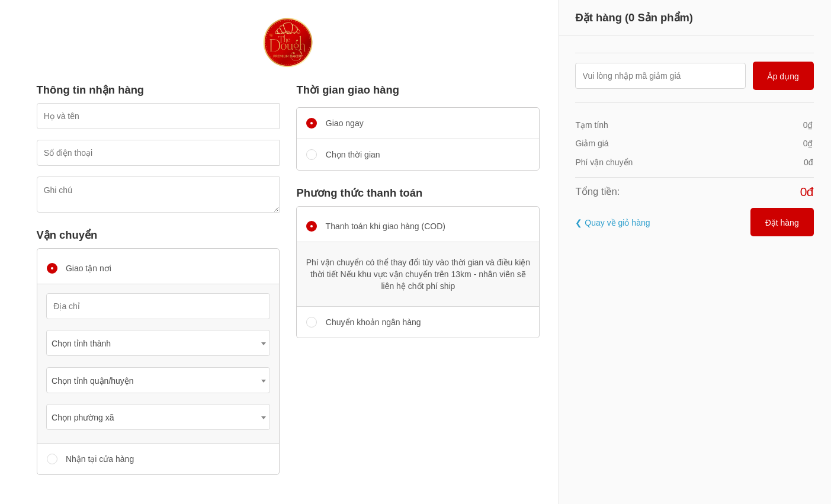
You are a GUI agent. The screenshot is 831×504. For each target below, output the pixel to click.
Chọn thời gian (343, 155)
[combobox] (158, 343)
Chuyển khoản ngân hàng (363, 322)
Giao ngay (335, 123)
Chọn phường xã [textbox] (83, 418)
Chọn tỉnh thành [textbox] (81, 344)
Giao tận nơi (79, 268)
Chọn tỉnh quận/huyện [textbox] (93, 381)
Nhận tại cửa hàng (91, 459)
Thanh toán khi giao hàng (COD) (376, 226)
